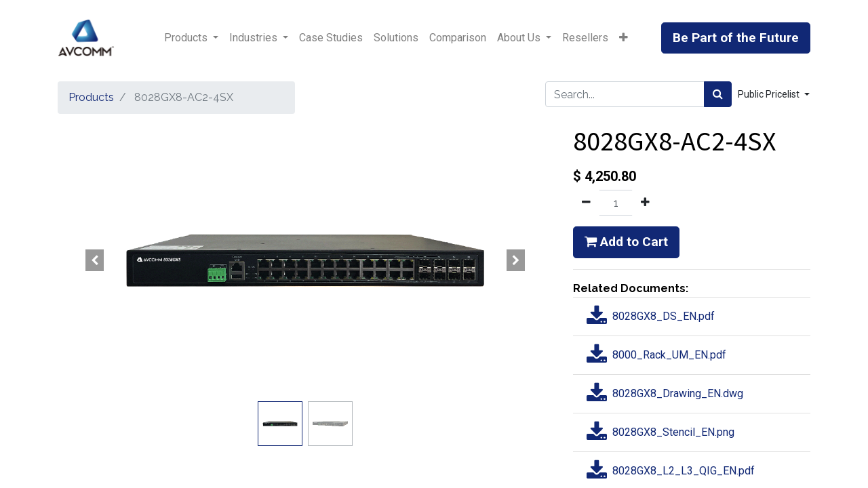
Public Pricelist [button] (770, 94)
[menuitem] (331, 38)
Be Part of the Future (736, 38)
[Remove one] (586, 203)
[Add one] (645, 203)
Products (91, 97)
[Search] (718, 94)
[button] (624, 38)
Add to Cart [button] (626, 242)
